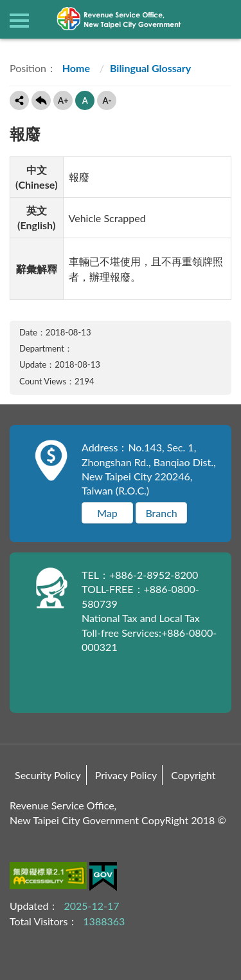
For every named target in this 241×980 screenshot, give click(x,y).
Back (41, 100)
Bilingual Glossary (150, 68)
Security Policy (48, 775)
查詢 (222, 19)
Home (75, 68)
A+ (63, 100)
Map (107, 513)
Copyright (193, 775)
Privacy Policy (126, 775)
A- (107, 100)
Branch (161, 513)
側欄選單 (19, 21)
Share (19, 100)
